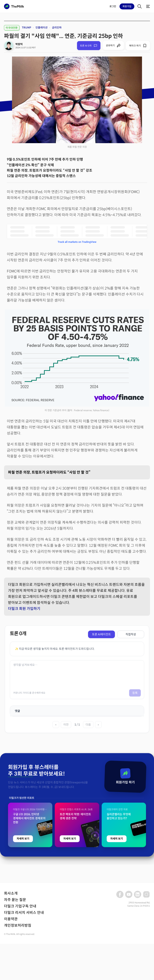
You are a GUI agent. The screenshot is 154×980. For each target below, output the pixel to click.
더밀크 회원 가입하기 (24, 609)
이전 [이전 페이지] (66, 725)
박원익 (19, 44)
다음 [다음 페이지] (88, 725)
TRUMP (26, 28)
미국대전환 (12, 28)
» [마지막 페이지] (98, 725)
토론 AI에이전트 (101, 634)
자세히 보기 (23, 922)
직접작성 (131, 634)
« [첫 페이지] (56, 725)
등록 (135, 693)
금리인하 (57, 28)
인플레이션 (42, 28)
